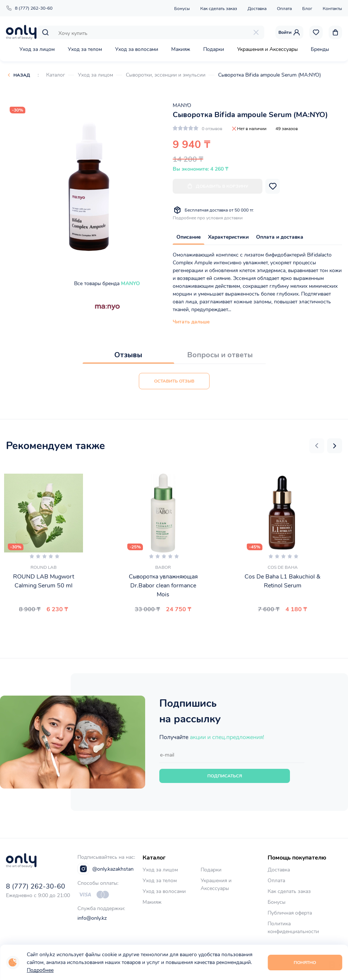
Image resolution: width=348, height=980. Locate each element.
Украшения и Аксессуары (267, 49)
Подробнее (40, 970)
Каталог (56, 75)
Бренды (320, 49)
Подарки (214, 49)
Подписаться (225, 776)
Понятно (305, 963)
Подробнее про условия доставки (208, 218)
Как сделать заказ (219, 9)
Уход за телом (85, 49)
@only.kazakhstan (106, 869)
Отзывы (128, 355)
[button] (317, 446)
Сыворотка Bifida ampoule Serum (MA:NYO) (269, 75)
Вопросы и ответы (220, 355)
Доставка (257, 9)
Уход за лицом (37, 49)
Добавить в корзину (218, 186)
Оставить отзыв (174, 381)
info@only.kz (92, 918)
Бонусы (182, 9)
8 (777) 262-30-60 (29, 8)
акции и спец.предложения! (227, 737)
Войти (289, 32)
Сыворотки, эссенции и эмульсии (166, 75)
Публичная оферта (290, 913)
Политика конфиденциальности (293, 928)
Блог (307, 9)
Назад (22, 75)
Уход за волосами (137, 49)
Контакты (332, 9)
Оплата (284, 9)
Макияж (181, 49)
